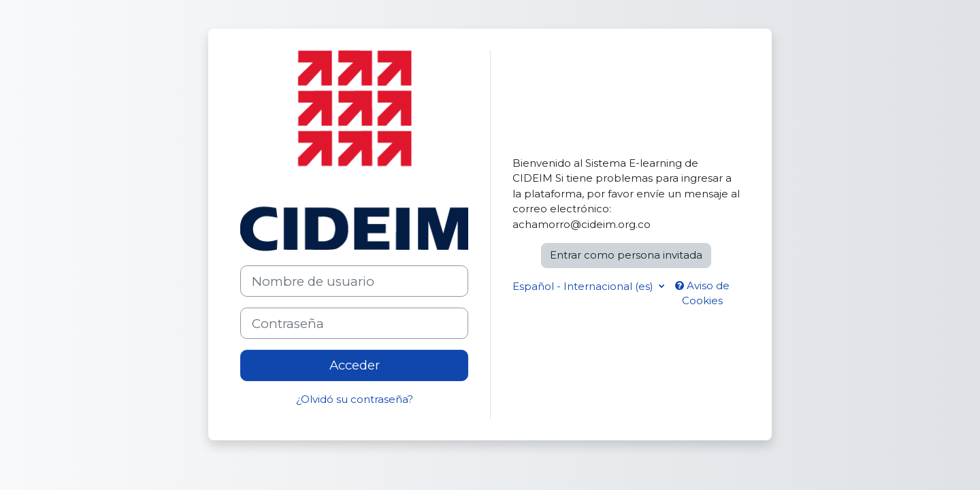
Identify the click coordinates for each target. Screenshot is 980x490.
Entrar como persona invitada (626, 255)
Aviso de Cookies (702, 293)
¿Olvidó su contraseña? (355, 399)
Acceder (355, 365)
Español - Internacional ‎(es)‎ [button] (584, 286)
